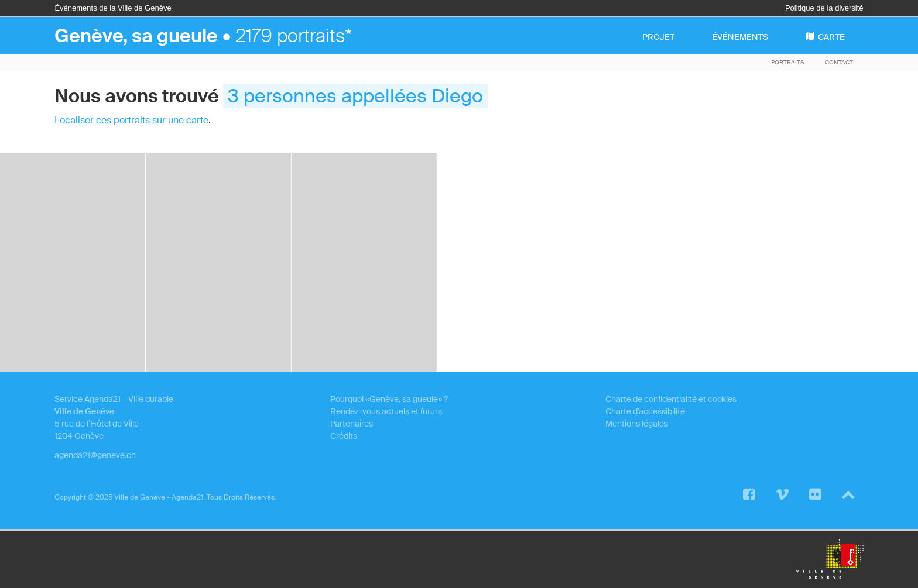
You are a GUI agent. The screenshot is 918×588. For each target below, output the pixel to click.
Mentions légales (637, 424)
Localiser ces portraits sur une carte (131, 120)
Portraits (787, 62)
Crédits (344, 436)
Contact (839, 62)
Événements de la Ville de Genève (113, 8)
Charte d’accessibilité (645, 411)
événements (740, 37)
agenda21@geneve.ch (95, 455)
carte (825, 37)
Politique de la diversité (824, 8)
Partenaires (352, 424)
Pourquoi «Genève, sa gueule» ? (389, 399)
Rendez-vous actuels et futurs (386, 411)
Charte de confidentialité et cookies (671, 399)
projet (658, 37)
